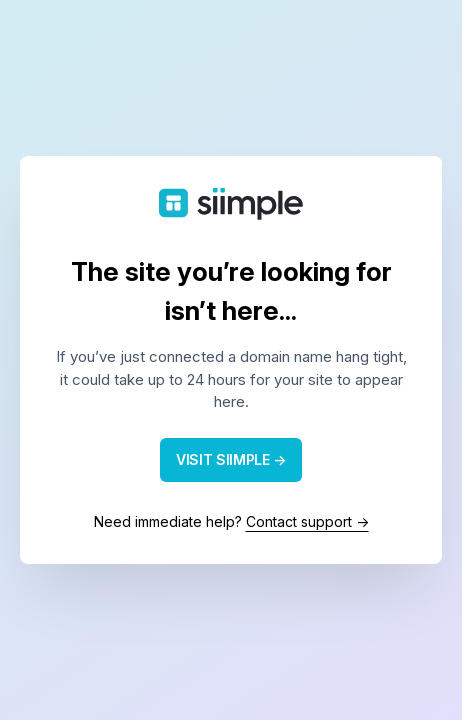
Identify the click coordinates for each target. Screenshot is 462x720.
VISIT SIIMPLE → (231, 459)
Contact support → (307, 521)
